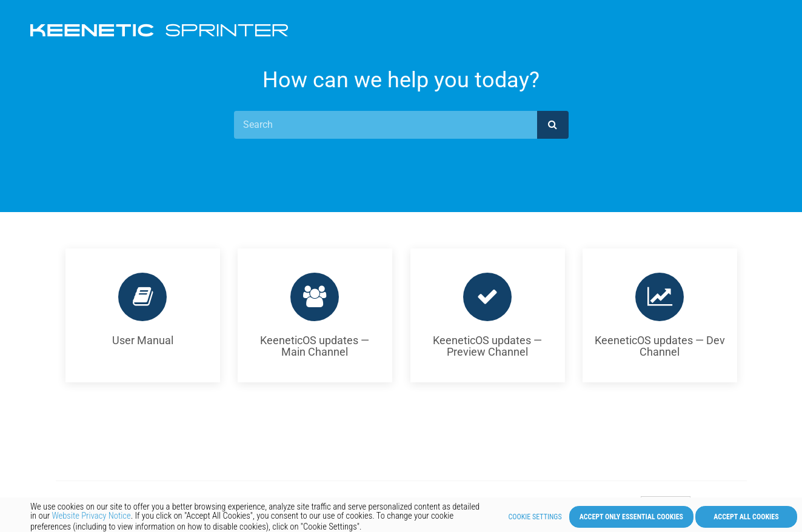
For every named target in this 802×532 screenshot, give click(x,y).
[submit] (553, 125)
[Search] (386, 125)
